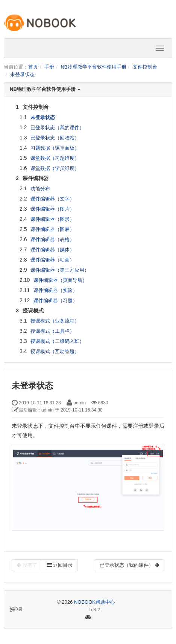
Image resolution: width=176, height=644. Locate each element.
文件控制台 (145, 67)
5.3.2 (55, 610)
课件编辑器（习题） (55, 301)
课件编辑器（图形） (52, 219)
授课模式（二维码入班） (57, 341)
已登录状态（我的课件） (57, 128)
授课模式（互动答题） (55, 351)
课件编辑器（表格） (52, 239)
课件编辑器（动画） (52, 260)
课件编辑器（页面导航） (60, 280)
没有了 (27, 565)
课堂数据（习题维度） (55, 158)
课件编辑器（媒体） (52, 250)
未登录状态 (22, 74)
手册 (49, 67)
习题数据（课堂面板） (55, 148)
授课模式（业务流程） (55, 321)
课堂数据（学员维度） (55, 168)
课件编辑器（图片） (52, 209)
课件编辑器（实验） (55, 290)
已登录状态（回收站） (55, 138)
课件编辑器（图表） (52, 229)
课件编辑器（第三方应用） (60, 270)
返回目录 (60, 565)
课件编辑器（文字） (52, 199)
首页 (33, 67)
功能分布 (40, 189)
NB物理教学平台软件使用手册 (93, 67)
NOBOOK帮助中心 (95, 602)
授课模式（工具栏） (52, 331)
